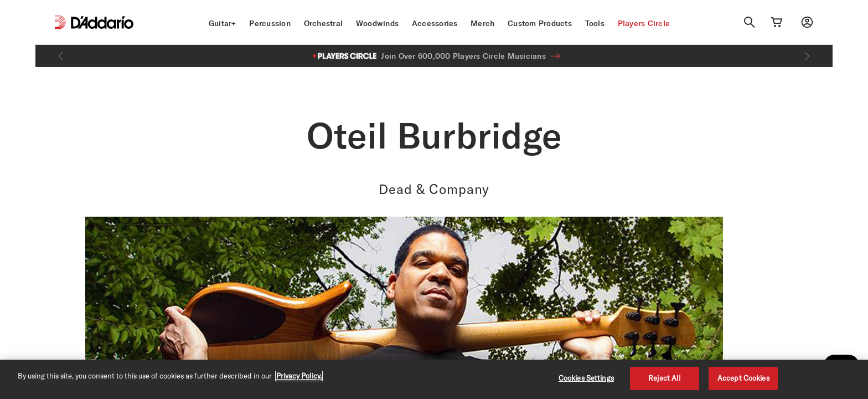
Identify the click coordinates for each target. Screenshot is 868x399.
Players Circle (644, 23)
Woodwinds (377, 23)
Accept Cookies (743, 378)
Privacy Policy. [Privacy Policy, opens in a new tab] (299, 376)
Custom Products (540, 23)
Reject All (665, 378)
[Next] (807, 56)
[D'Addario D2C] (102, 22)
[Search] (750, 22)
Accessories (435, 23)
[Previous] (61, 56)
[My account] (807, 22)
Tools (595, 23)
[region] (434, 379)
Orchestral (324, 23)
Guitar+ (223, 23)
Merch (482, 23)
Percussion (270, 23)
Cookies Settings (586, 378)
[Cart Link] (777, 22)
